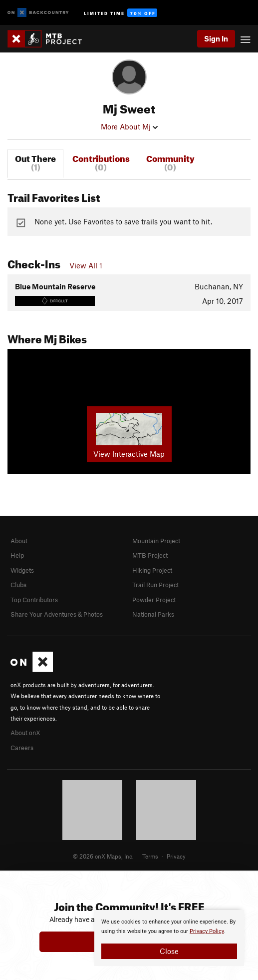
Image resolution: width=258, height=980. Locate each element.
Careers (22, 748)
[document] (169, 938)
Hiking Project (152, 570)
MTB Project (150, 555)
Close (169, 951)
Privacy (176, 856)
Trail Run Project (155, 585)
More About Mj (129, 126)
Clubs (18, 585)
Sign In (216, 38)
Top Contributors (34, 600)
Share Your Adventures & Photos (57, 614)
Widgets (22, 570)
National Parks (153, 614)
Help (17, 555)
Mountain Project (156, 541)
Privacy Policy (207, 931)
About (19, 541)
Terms (150, 856)
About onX (25, 733)
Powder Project (154, 600)
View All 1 (86, 265)
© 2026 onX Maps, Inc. (103, 856)
